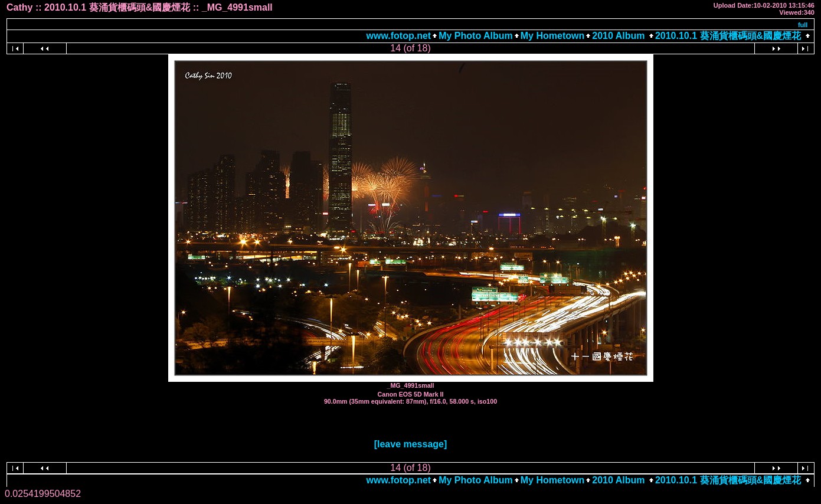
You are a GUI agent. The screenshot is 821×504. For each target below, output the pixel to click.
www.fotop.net (399, 36)
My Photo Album (476, 36)
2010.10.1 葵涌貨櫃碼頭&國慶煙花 (728, 36)
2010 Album (620, 36)
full (803, 25)
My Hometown (552, 36)
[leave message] (411, 444)
